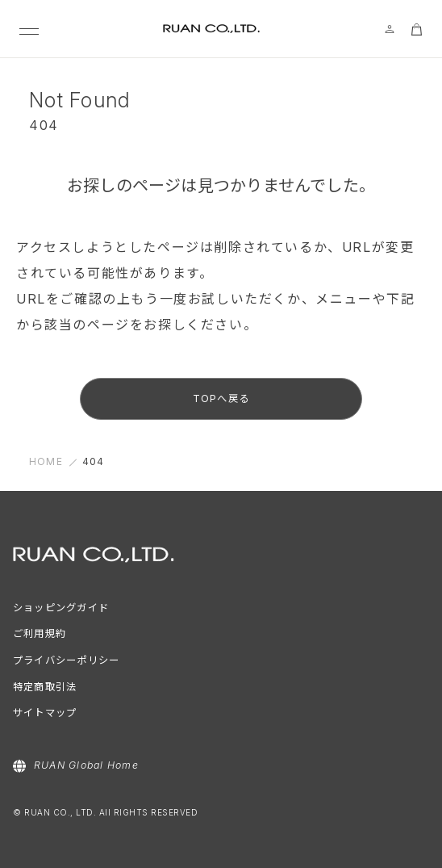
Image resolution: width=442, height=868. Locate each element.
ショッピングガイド (61, 608)
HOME (46, 461)
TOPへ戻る (221, 398)
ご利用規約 (40, 633)
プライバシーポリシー (66, 660)
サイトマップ (45, 713)
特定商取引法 (45, 687)
